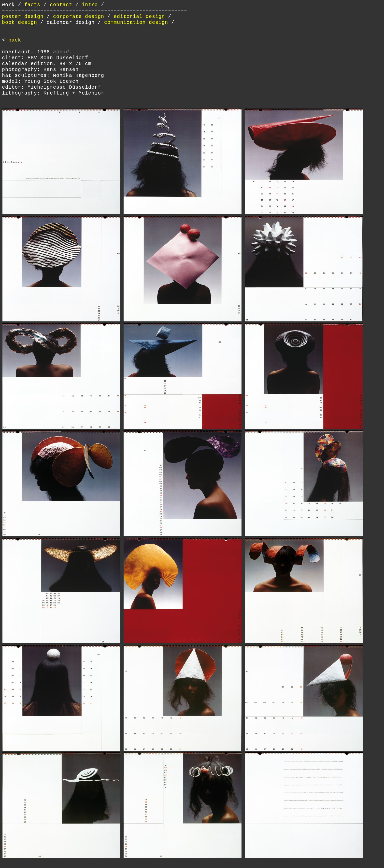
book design (20, 22)
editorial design (139, 17)
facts (32, 5)
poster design (23, 17)
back (15, 40)
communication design (136, 22)
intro (90, 5)
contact (61, 5)
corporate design (79, 17)
